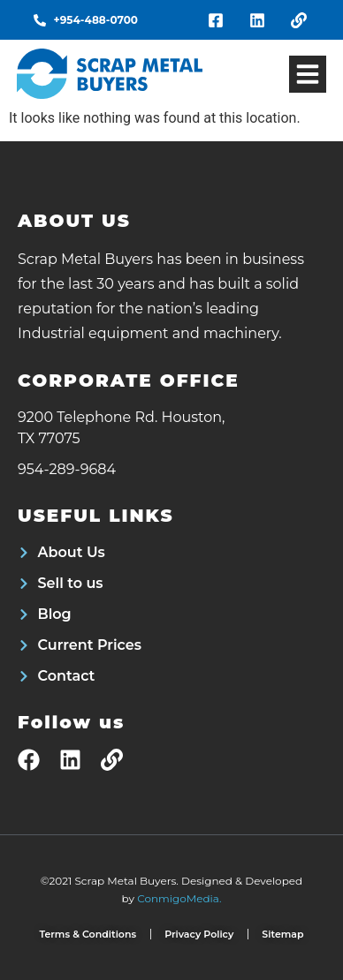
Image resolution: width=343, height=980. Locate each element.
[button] (308, 74)
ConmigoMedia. (179, 898)
